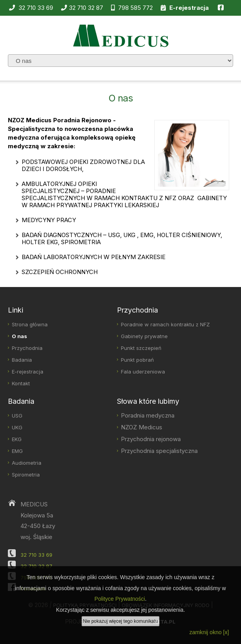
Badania (22, 360)
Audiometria (27, 463)
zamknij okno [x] (209, 632)
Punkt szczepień (141, 348)
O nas (19, 336)
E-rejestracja (28, 372)
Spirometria (26, 475)
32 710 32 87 (82, 8)
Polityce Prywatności (120, 599)
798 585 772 (132, 8)
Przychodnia (27, 348)
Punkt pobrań (137, 360)
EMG (17, 451)
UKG (17, 427)
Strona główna (30, 324)
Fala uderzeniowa (143, 372)
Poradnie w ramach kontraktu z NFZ (165, 324)
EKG (17, 439)
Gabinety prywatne (144, 336)
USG (17, 416)
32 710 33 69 (31, 8)
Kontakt (21, 383)
